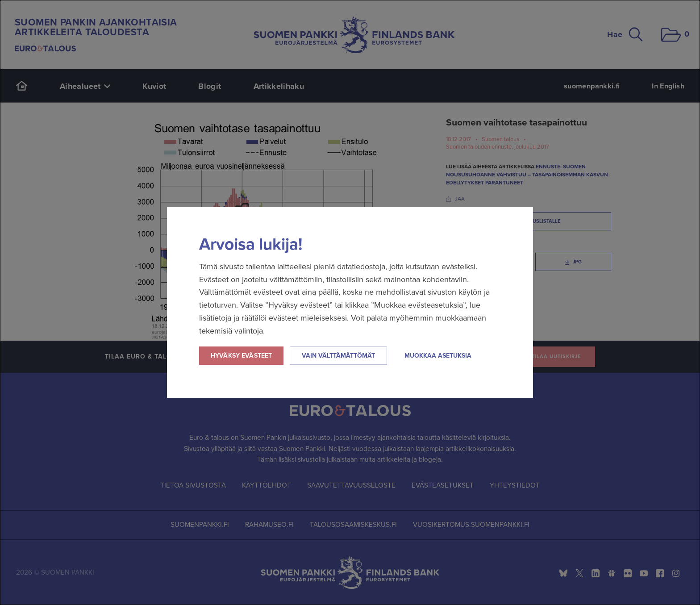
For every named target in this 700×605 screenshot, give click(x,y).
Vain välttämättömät (338, 356)
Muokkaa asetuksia (438, 356)
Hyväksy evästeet (241, 356)
